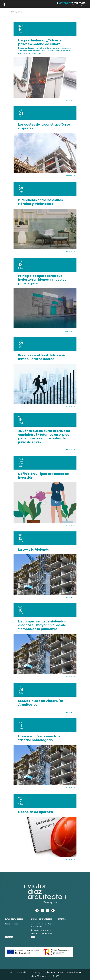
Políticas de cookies (54, 972)
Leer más (70, 100)
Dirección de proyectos (41, 930)
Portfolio (62, 919)
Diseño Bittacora (74, 972)
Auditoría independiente (42, 933)
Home (13, 12)
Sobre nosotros (11, 924)
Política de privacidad (18, 972)
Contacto (9, 937)
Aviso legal (37, 972)
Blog (33, 937)
